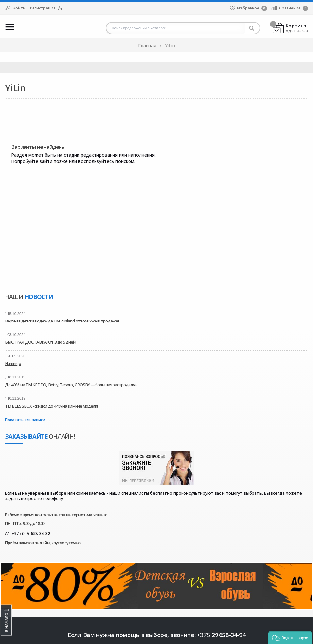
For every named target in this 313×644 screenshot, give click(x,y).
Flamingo (13, 363)
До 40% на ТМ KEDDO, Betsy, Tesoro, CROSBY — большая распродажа (71, 385)
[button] (290, 637)
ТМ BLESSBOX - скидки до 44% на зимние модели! (51, 406)
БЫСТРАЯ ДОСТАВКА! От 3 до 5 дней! (41, 342)
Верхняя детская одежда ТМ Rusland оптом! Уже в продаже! (62, 321)
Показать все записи (25, 420)
